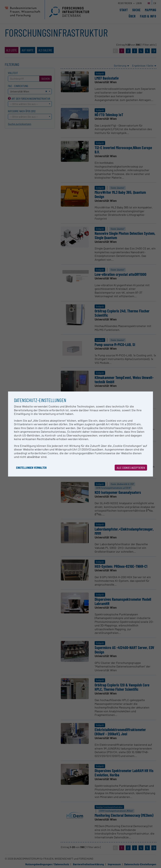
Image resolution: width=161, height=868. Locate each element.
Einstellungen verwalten (31, 468)
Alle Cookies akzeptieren (131, 468)
